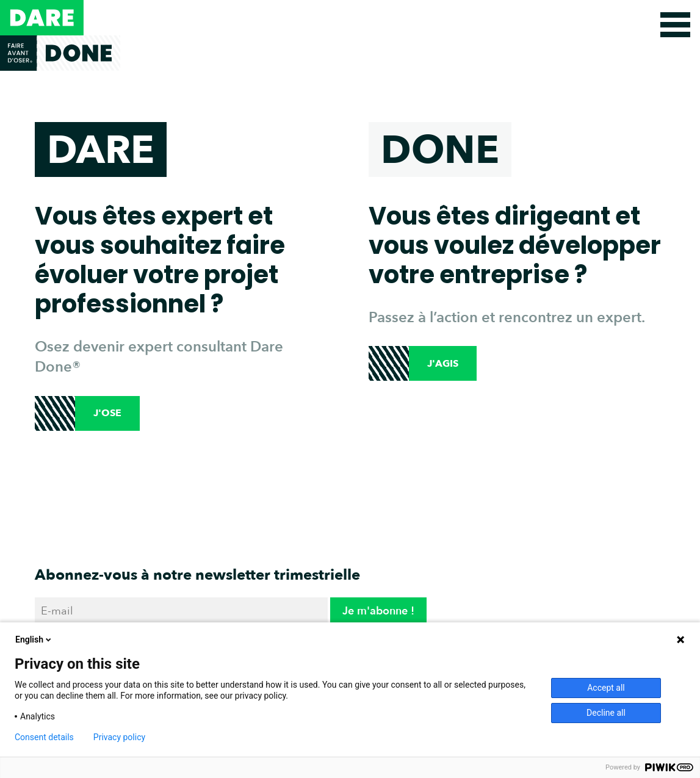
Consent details (44, 737)
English (34, 639)
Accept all (606, 688)
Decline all (606, 713)
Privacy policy (119, 737)
